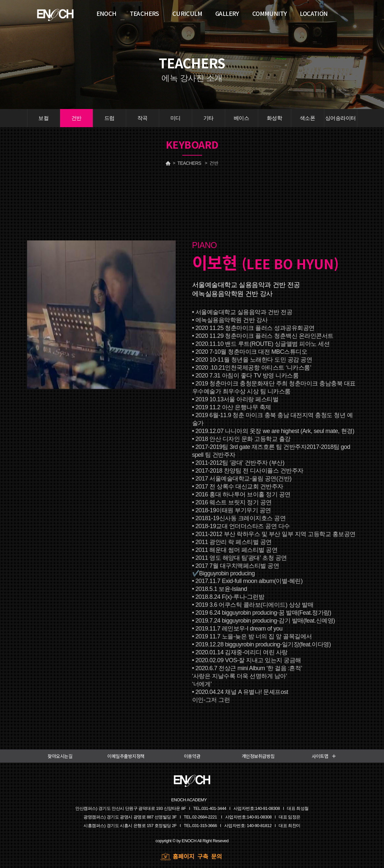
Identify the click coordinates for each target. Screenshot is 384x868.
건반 (76, 118)
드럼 (109, 118)
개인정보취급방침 (258, 756)
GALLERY (227, 13)
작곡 (142, 118)
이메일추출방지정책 (126, 756)
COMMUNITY (270, 13)
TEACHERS (189, 163)
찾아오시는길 (60, 756)
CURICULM (187, 13)
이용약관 (192, 756)
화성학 (275, 118)
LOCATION (314, 13)
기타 (209, 118)
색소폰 (308, 118)
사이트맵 (324, 756)
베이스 (242, 118)
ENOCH (106, 13)
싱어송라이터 (341, 118)
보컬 (43, 118)
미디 (175, 118)
